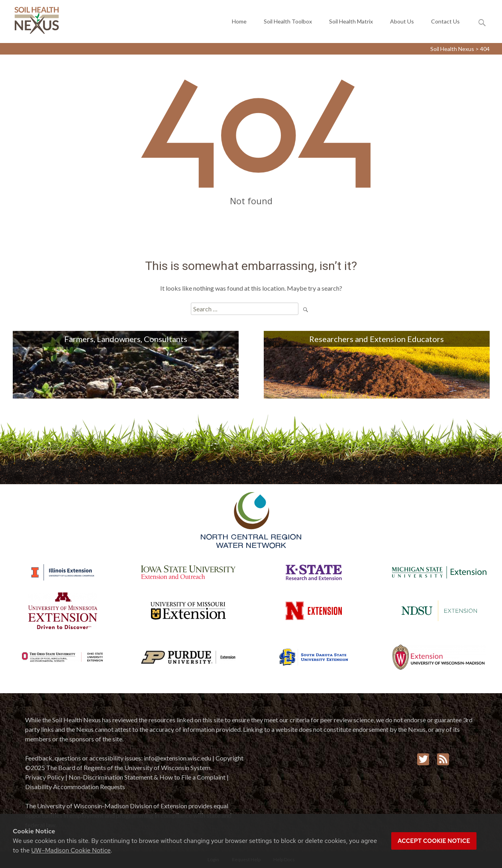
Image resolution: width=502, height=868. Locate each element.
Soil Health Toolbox (288, 23)
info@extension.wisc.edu (177, 758)
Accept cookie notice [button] (434, 841)
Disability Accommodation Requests (75, 787)
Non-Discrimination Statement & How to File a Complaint (147, 777)
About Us (402, 23)
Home (239, 23)
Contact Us (445, 23)
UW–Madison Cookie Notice (71, 850)
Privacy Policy (45, 777)
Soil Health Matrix (351, 23)
